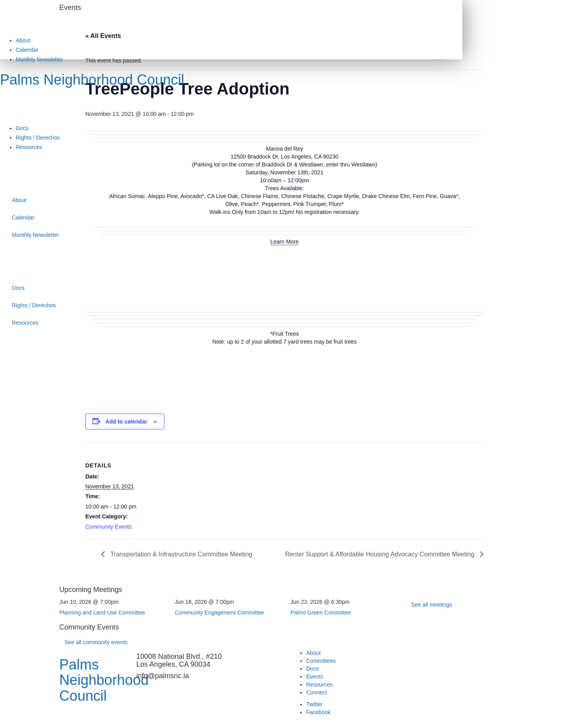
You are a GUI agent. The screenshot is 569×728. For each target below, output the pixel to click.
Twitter (314, 704)
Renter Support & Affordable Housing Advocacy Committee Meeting (381, 554)
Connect (317, 692)
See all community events (96, 642)
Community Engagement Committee (220, 613)
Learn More (284, 242)
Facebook (318, 712)
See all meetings (432, 605)
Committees (321, 661)
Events (315, 677)
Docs (22, 128)
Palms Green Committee (321, 613)
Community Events (108, 527)
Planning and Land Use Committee (102, 613)
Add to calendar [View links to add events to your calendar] (126, 422)
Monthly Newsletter (39, 59)
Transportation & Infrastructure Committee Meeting (181, 554)
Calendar (27, 50)
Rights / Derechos (38, 138)
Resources (29, 147)
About (23, 40)
